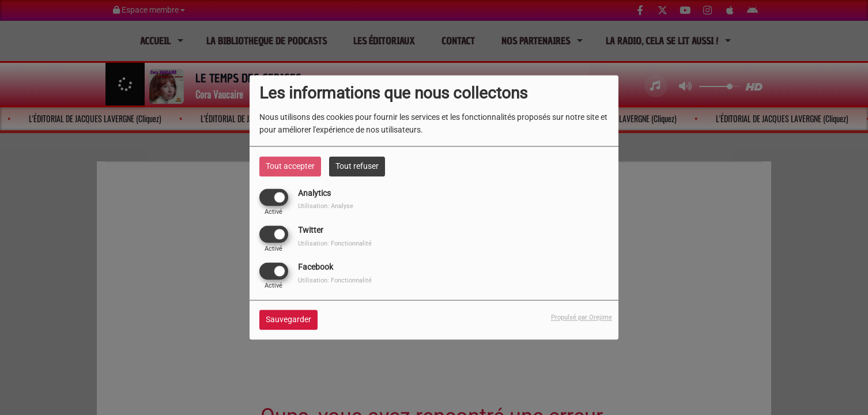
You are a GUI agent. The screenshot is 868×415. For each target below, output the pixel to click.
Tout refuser (357, 166)
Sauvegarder (288, 320)
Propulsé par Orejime (582, 318)
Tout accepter (290, 166)
